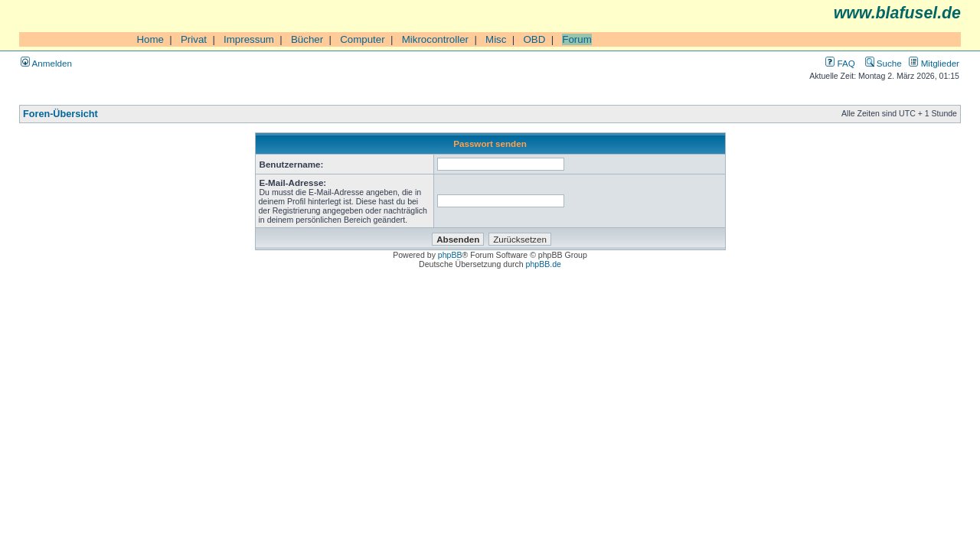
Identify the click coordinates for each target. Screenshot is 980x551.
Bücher (307, 39)
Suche (884, 63)
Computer (363, 39)
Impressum (249, 39)
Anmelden (46, 63)
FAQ (840, 63)
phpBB (450, 255)
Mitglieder (934, 63)
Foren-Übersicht (60, 114)
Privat (194, 39)
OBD (534, 39)
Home (150, 39)
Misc (496, 39)
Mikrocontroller (435, 39)
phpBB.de (544, 264)
